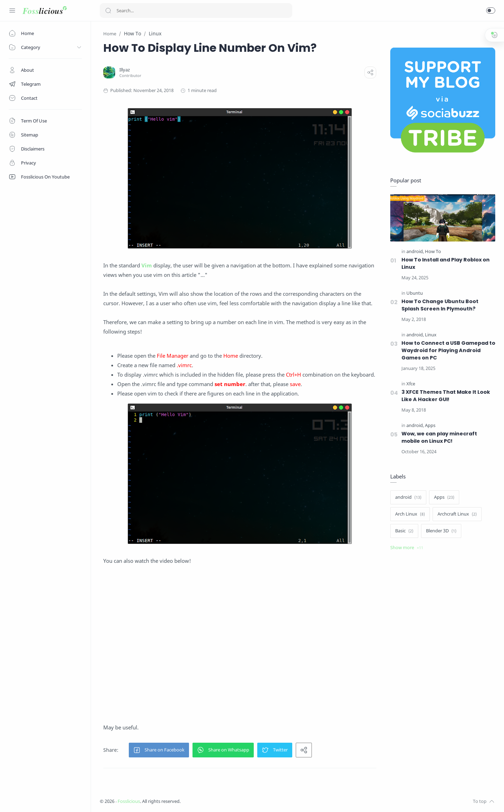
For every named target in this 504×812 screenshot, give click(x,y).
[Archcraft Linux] (457, 514)
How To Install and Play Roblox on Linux (446, 263)
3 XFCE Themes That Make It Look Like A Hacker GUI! (446, 396)
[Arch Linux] (410, 514)
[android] (415, 251)
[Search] (196, 10)
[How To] (433, 251)
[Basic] (404, 531)
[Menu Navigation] (12, 10)
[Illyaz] (125, 70)
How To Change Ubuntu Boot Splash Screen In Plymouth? (440, 305)
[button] (491, 10)
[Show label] (407, 548)
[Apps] (430, 425)
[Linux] (431, 335)
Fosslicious (129, 801)
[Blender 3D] (441, 531)
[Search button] (108, 10)
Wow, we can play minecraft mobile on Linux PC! (439, 437)
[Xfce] (411, 384)
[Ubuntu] (415, 293)
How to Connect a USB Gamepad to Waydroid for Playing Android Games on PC (448, 350)
